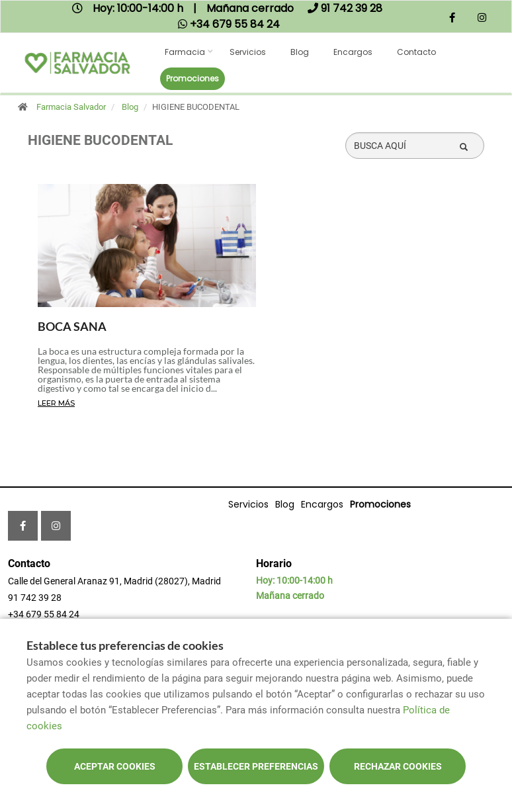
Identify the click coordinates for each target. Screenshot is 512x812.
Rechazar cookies (398, 766)
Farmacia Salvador (71, 107)
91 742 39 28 (35, 598)
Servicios (248, 52)
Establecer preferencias (256, 766)
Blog (300, 52)
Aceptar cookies (115, 766)
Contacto (416, 52)
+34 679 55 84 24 (44, 614)
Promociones (192, 78)
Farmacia (185, 52)
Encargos (353, 52)
